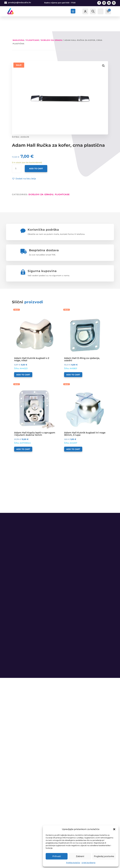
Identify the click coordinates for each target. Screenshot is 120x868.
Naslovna (18, 25)
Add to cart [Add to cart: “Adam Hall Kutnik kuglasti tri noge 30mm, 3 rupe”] (73, 434)
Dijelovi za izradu (52, 25)
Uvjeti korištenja (88, 863)
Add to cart (36, 154)
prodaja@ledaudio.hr (20, 2)
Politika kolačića (73, 863)
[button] (114, 829)
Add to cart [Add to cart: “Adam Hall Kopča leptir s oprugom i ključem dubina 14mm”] (23, 434)
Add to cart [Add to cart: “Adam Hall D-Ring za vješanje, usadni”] (73, 360)
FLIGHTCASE (33, 25)
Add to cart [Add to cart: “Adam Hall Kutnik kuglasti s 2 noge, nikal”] (23, 360)
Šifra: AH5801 (85, 327)
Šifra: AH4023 (35, 327)
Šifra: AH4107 (85, 402)
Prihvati (57, 856)
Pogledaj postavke (104, 856)
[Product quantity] (17, 154)
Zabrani (80, 856)
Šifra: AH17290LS (35, 402)
